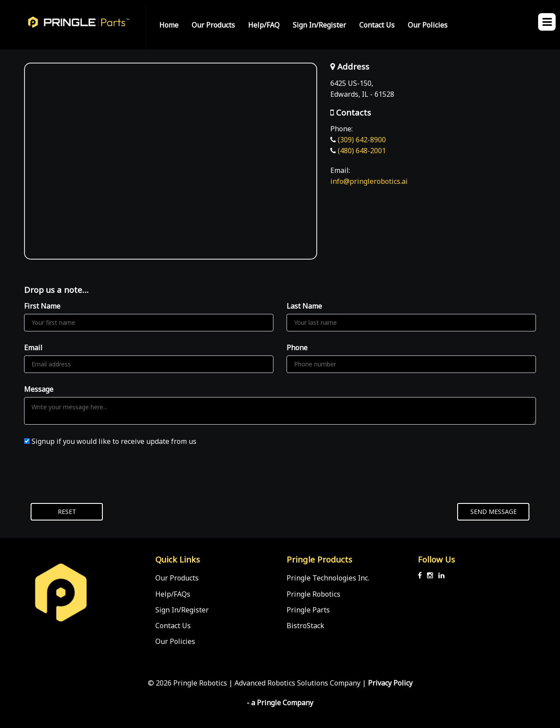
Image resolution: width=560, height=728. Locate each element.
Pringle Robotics (313, 594)
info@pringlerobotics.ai (369, 181)
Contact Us (377, 25)
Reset (67, 512)
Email (33, 348)
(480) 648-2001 (362, 151)
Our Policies (428, 25)
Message (39, 389)
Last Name (304, 306)
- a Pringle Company (280, 703)
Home (169, 25)
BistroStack (305, 626)
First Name (42, 306)
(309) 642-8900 (362, 140)
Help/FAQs (173, 594)
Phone (297, 348)
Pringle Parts (308, 610)
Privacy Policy (390, 683)
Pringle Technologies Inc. (328, 578)
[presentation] (91, 475)
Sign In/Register (319, 25)
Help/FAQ (264, 25)
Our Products (213, 25)
